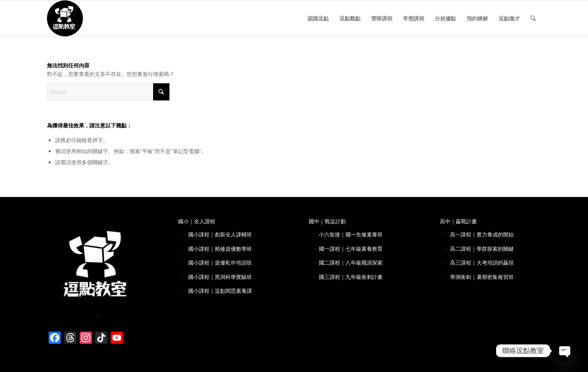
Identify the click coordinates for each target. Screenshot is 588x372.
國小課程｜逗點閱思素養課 (220, 291)
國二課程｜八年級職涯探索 (351, 263)
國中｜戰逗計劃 (327, 221)
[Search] (533, 18)
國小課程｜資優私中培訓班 (220, 263)
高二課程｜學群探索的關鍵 (482, 249)
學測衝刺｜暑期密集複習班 (482, 277)
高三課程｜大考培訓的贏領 (482, 263)
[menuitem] (318, 18)
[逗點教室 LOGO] (65, 18)
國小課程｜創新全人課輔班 (220, 234)
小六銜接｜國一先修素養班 (351, 234)
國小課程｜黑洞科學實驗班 (220, 277)
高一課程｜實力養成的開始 (482, 234)
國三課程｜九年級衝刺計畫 (351, 277)
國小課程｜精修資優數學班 (220, 249)
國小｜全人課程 (197, 221)
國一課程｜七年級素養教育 (351, 249)
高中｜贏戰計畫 (458, 221)
